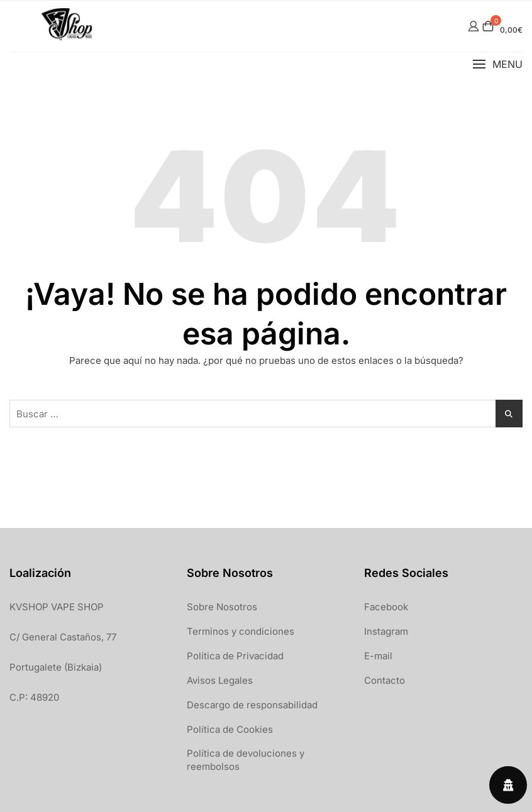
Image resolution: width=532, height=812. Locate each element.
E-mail (378, 656)
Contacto (385, 680)
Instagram (386, 631)
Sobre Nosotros (222, 607)
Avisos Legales (220, 680)
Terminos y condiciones (241, 631)
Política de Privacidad (235, 656)
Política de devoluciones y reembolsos (246, 760)
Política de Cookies (230, 729)
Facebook (386, 607)
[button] (497, 64)
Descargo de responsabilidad (252, 705)
